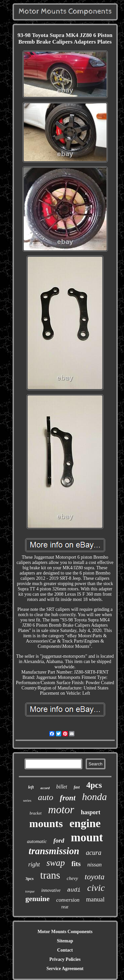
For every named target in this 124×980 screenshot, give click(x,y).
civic (96, 888)
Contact (65, 950)
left (31, 787)
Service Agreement (65, 969)
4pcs (94, 785)
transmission (54, 851)
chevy (72, 878)
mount (87, 838)
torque (30, 891)
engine (85, 823)
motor (61, 810)
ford (59, 840)
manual (95, 899)
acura (94, 853)
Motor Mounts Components (65, 932)
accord (45, 788)
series (27, 800)
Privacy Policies (65, 959)
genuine (38, 899)
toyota (95, 877)
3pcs (30, 878)
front (68, 798)
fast (77, 787)
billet (62, 787)
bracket (36, 813)
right (34, 864)
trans (50, 875)
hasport (90, 812)
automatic (37, 841)
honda (94, 797)
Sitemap (65, 941)
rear (65, 907)
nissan (94, 865)
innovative (51, 890)
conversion (68, 900)
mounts (46, 823)
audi (74, 890)
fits (76, 864)
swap (56, 863)
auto (46, 797)
